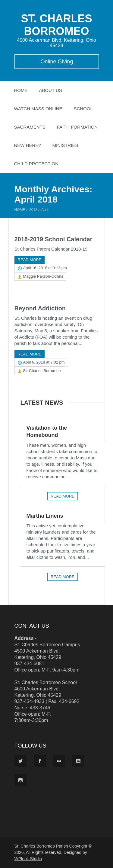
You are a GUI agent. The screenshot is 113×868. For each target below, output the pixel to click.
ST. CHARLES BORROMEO (56, 25)
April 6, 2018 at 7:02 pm (44, 362)
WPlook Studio (28, 859)
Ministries (65, 145)
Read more (30, 260)
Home (21, 90)
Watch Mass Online (38, 109)
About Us (50, 90)
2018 (33, 210)
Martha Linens (45, 516)
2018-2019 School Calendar (53, 239)
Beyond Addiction (40, 308)
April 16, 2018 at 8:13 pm (45, 268)
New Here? (28, 145)
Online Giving (57, 62)
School (83, 109)
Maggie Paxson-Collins (43, 276)
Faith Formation (77, 127)
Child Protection (36, 164)
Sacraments (30, 127)
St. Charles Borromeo (42, 371)
